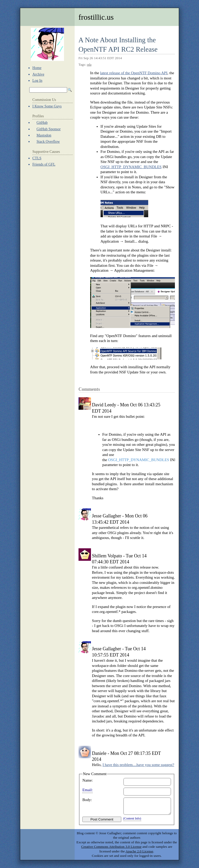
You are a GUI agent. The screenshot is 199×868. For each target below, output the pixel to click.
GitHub (42, 122)
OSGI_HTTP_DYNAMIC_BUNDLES (131, 167)
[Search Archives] (48, 90)
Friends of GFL (44, 164)
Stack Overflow (48, 141)
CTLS (37, 158)
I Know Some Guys (47, 106)
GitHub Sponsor (49, 129)
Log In (37, 80)
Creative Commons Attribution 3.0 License (111, 847)
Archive (38, 74)
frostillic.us (96, 17)
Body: (87, 800)
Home (37, 68)
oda (89, 65)
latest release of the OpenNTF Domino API (134, 73)
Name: (88, 780)
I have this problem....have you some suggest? (138, 765)
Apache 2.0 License (139, 851)
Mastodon (44, 135)
